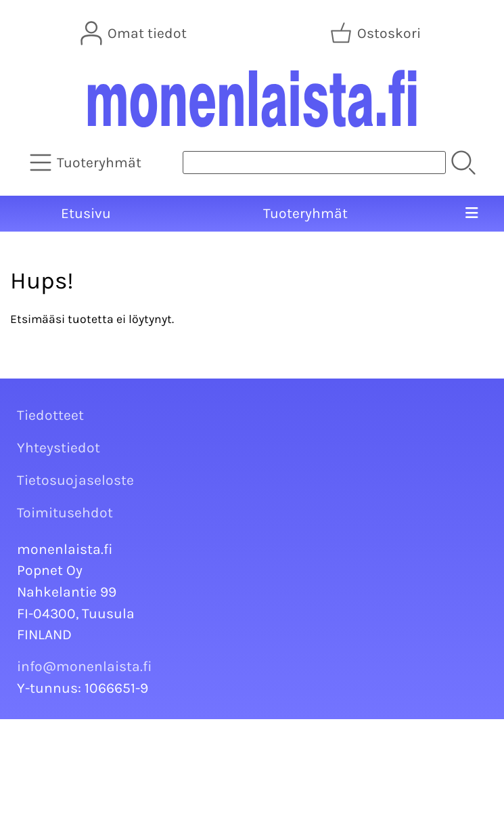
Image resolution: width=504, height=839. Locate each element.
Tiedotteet (50, 415)
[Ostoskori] (377, 33)
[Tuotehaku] (314, 163)
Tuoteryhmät (305, 213)
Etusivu (86, 213)
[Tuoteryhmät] (87, 163)
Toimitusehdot (65, 513)
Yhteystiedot (59, 448)
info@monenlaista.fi (85, 666)
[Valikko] (472, 214)
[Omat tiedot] (135, 33)
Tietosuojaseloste (75, 480)
